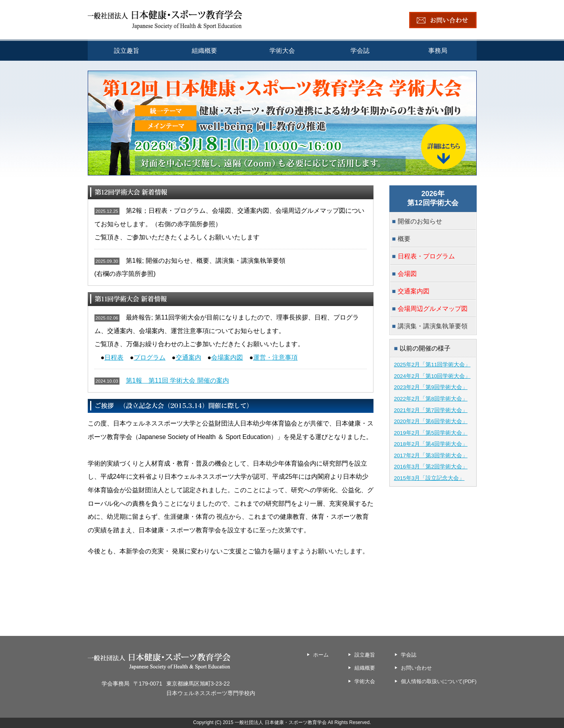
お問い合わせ (416, 668)
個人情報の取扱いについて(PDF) (439, 681)
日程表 (114, 357)
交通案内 (189, 357)
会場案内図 (227, 357)
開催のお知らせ (420, 221)
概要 (404, 239)
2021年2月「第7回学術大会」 (431, 410)
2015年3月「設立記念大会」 (429, 478)
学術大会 (282, 51)
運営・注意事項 (275, 357)
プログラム (150, 357)
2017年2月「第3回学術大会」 (431, 455)
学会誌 (360, 51)
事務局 (438, 51)
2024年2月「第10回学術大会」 (432, 376)
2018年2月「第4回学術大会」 (431, 444)
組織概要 (204, 51)
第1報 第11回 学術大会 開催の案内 (177, 380)
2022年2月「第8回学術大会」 (431, 399)
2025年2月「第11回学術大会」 (432, 365)
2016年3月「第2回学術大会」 (431, 467)
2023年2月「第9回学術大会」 (431, 387)
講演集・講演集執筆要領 (433, 326)
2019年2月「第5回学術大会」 (431, 433)
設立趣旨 (127, 51)
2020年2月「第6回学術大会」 (431, 421)
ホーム (321, 655)
